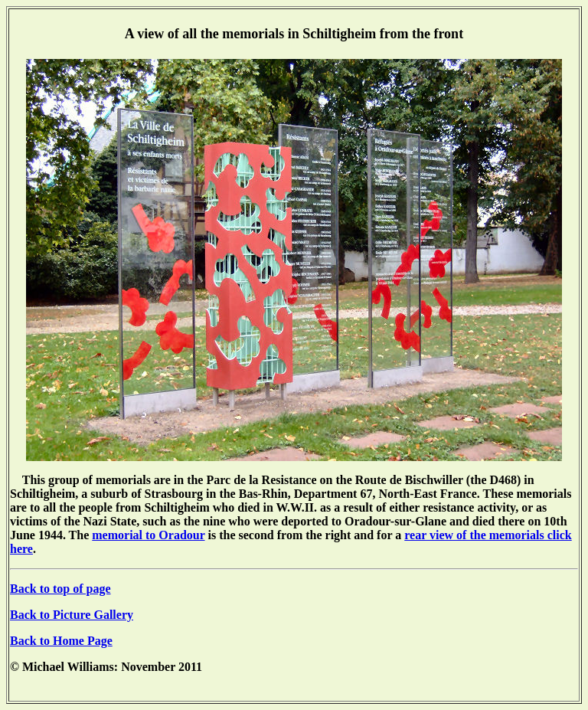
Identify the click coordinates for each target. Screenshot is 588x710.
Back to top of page (60, 589)
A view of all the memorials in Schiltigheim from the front (294, 34)
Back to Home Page (61, 641)
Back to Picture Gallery (72, 615)
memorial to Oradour (148, 535)
